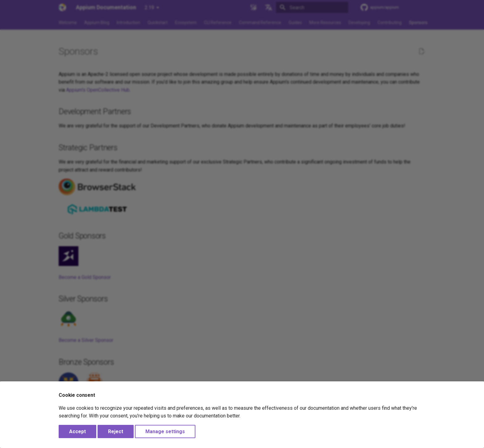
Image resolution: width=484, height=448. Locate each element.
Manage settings (165, 431)
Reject (116, 431)
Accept (77, 431)
